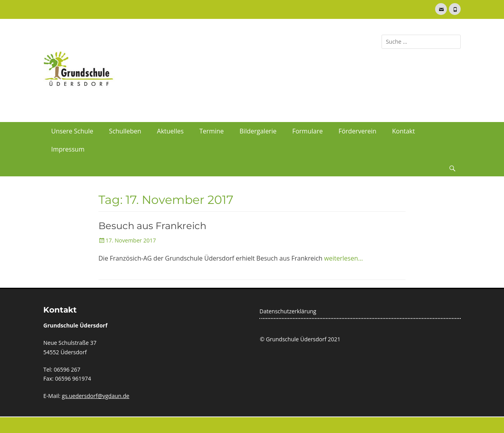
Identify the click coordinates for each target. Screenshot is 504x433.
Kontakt (404, 131)
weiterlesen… (344, 258)
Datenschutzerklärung (288, 311)
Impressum (68, 149)
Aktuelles (170, 131)
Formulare (308, 131)
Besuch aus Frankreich (152, 226)
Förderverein (358, 131)
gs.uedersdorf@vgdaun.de (95, 396)
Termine (211, 131)
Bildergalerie (258, 131)
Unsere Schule (72, 131)
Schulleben (125, 131)
